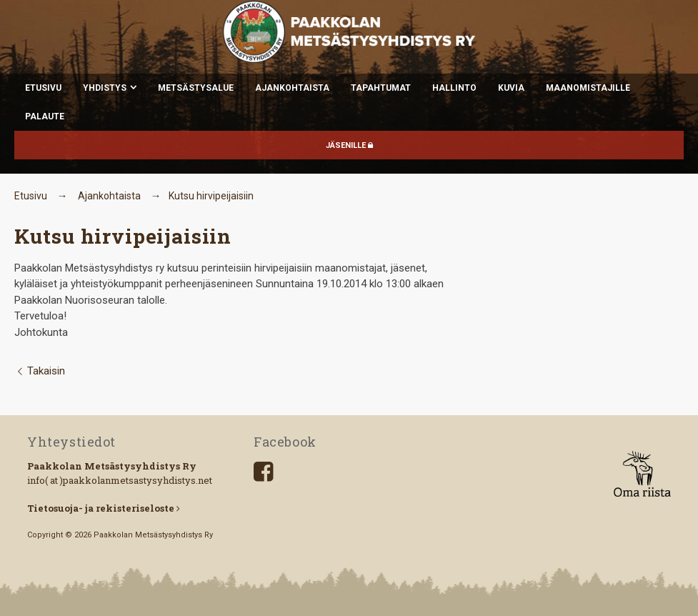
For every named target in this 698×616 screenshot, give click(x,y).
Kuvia (511, 88)
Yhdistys (105, 88)
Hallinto (454, 88)
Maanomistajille (588, 88)
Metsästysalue (196, 88)
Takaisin (40, 371)
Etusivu (43, 88)
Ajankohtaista (292, 88)
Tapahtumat (381, 88)
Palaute (45, 116)
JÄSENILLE (349, 145)
